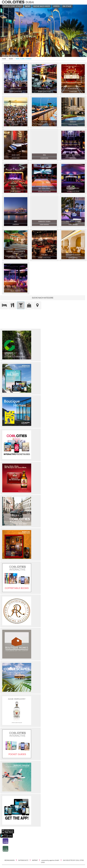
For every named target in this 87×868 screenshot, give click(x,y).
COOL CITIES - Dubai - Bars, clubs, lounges (13, 2)
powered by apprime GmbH (50, 860)
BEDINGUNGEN (10, 860)
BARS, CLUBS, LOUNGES (24, 59)
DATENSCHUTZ (23, 860)
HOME (4, 59)
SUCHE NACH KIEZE (42, 6)
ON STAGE (67, 6)
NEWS (28, 6)
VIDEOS (56, 6)
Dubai (11, 59)
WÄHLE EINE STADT (13, 6)
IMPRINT (35, 860)
